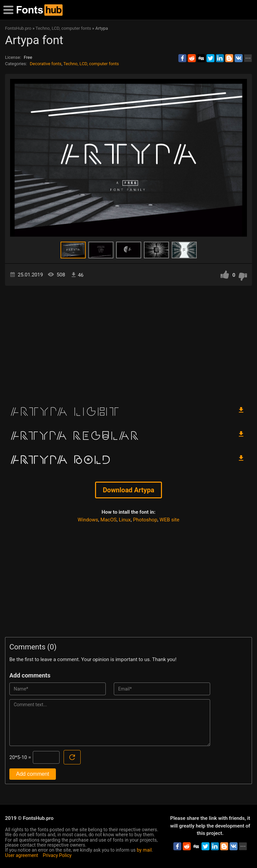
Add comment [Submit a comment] (33, 774)
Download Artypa (128, 490)
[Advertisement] (128, 343)
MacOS (108, 520)
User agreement (22, 855)
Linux (125, 520)
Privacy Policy (57, 855)
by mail (144, 850)
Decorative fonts (46, 64)
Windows (88, 520)
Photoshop (145, 520)
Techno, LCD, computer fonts (91, 64)
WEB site (169, 520)
